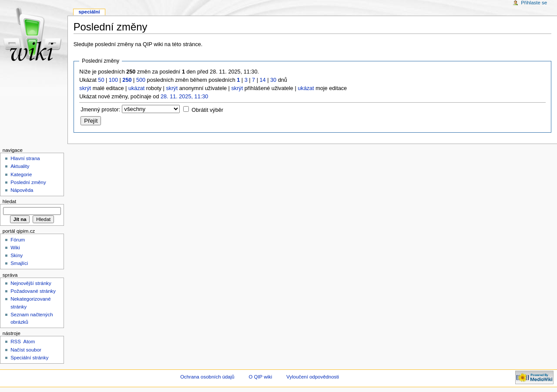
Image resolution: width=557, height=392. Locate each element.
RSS (16, 342)
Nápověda (22, 190)
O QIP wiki (260, 377)
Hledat (9, 201)
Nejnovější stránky (31, 283)
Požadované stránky (33, 291)
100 (113, 80)
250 (127, 80)
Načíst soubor (26, 350)
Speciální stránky (29, 358)
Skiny (17, 255)
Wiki (15, 248)
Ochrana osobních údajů (207, 377)
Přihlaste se (534, 3)
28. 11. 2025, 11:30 (184, 97)
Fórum (18, 240)
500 (141, 80)
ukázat (136, 88)
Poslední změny (28, 182)
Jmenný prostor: (100, 110)
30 (273, 80)
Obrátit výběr (207, 110)
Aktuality (20, 166)
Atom (29, 342)
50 (101, 80)
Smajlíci (19, 263)
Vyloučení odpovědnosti (313, 377)
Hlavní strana (25, 158)
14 (263, 80)
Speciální (89, 12)
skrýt (85, 88)
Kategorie (21, 174)
